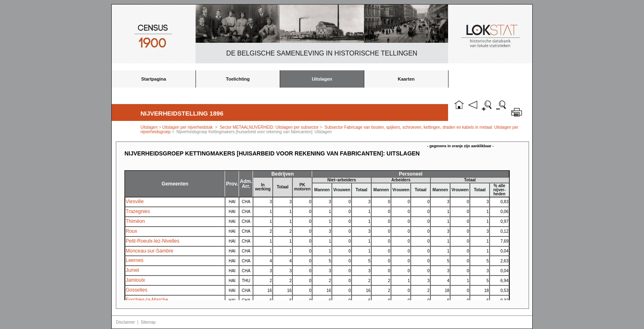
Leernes (135, 260)
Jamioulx (135, 280)
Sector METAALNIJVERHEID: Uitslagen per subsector (269, 127)
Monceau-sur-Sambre (149, 251)
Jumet (132, 270)
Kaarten (406, 79)
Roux (131, 231)
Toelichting (238, 79)
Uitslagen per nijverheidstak (187, 127)
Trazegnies (138, 211)
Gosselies (137, 290)
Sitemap (148, 322)
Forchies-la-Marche (147, 300)
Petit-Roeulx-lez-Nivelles (153, 241)
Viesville (135, 202)
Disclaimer (125, 322)
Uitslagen (322, 79)
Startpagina (154, 79)
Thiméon (135, 221)
